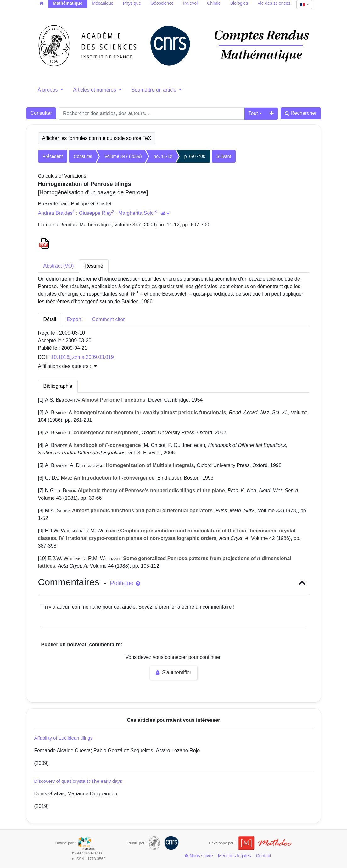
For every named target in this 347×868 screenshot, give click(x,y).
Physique (132, 3)
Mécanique (103, 3)
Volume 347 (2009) (123, 156)
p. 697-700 (195, 156)
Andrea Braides (55, 213)
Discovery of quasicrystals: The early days (78, 781)
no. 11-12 (163, 156)
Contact (264, 856)
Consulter (41, 113)
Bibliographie (58, 386)
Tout (253, 113)
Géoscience (162, 3)
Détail (50, 319)
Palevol (190, 3)
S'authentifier (173, 673)
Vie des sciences (274, 3)
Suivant (224, 156)
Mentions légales (235, 856)
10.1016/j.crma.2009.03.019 (82, 357)
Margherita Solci (137, 213)
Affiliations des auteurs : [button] (67, 366)
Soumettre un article (155, 90)
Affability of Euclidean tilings (64, 738)
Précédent (53, 156)
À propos (48, 90)
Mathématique (68, 3)
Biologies (239, 3)
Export (74, 319)
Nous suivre (199, 856)
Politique (125, 583)
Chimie (214, 3)
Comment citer (109, 319)
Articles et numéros (95, 90)
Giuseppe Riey (95, 213)
